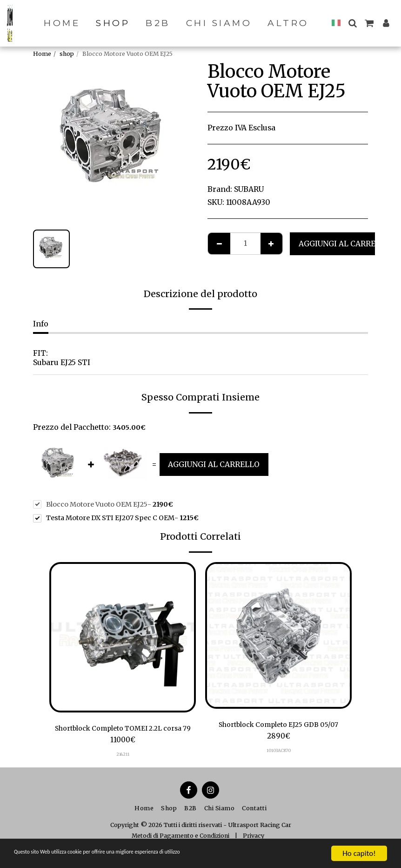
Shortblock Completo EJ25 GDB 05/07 (279, 725)
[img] (123, 637)
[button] (357, 23)
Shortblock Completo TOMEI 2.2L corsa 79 (123, 735)
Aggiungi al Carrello (344, 244)
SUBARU (249, 189)
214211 (123, 766)
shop (67, 54)
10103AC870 (278, 752)
